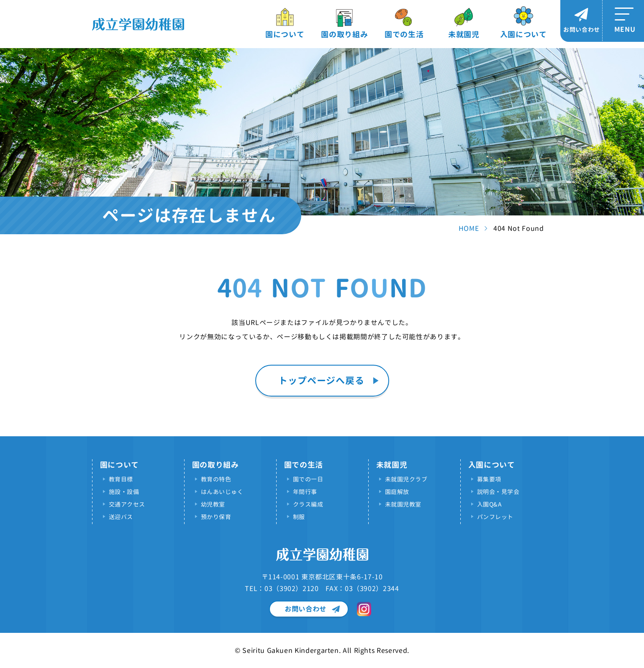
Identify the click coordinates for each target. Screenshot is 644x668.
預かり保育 (216, 517)
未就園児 (464, 35)
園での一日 (308, 479)
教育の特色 (216, 479)
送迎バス (121, 517)
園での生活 (404, 35)
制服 (299, 517)
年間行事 (305, 492)
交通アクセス (127, 504)
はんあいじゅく (222, 492)
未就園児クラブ (406, 479)
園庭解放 (397, 492)
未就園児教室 (403, 504)
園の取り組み (344, 35)
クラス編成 (308, 504)
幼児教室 (213, 504)
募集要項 (489, 479)
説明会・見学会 (498, 492)
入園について (523, 35)
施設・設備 (124, 492)
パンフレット (495, 517)
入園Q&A (489, 504)
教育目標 (121, 479)
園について (285, 35)
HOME (469, 228)
